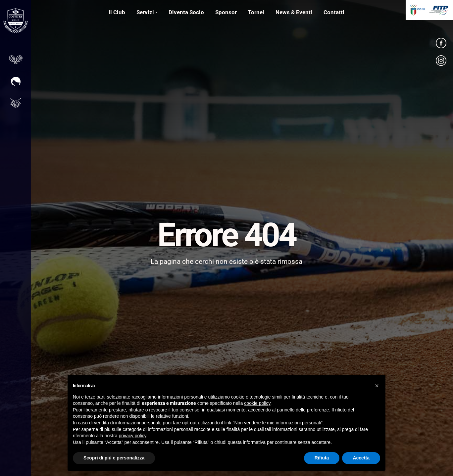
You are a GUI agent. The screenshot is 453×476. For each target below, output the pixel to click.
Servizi (145, 12)
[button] (377, 386)
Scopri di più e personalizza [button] (114, 458)
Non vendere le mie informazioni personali (277, 423)
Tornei (256, 12)
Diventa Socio (186, 12)
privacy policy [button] (133, 436)
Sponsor (226, 12)
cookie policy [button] (257, 403)
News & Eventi (294, 12)
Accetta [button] (361, 458)
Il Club (117, 12)
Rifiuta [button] (322, 458)
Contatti (334, 12)
